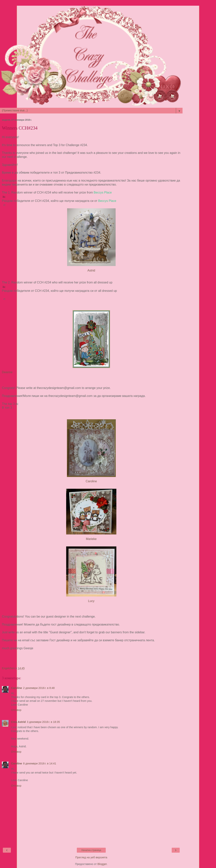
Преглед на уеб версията (91, 857)
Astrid (91, 270)
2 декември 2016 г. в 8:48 (39, 688)
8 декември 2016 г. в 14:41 (40, 763)
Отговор (16, 710)
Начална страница (91, 850)
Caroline (91, 481)
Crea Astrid (18, 722)
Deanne (7, 372)
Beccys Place (103, 192)
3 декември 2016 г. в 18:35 (43, 722)
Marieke (91, 539)
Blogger (102, 864)
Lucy (91, 601)
